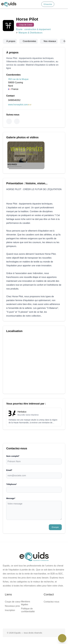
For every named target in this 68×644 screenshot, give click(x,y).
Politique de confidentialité (19, 329)
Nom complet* (8, 251)
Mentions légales (14, 327)
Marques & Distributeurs (46, 40)
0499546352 (7, 104)
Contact (10, 19)
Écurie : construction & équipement (17, 40)
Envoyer (6, 284)
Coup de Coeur (8, 38)
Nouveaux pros (13, 320)
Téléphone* (6, 262)
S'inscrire (8, 7)
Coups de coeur (14, 317)
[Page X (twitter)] (34, 347)
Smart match (12, 14)
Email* (4, 257)
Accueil (10, 12)
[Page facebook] (25, 347)
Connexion (18, 7)
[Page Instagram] (43, 347)
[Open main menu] (42, 6)
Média (10, 16)
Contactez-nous (14, 340)
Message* (6, 267)
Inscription (11, 322)
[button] (50, 6)
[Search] (2, 7)
